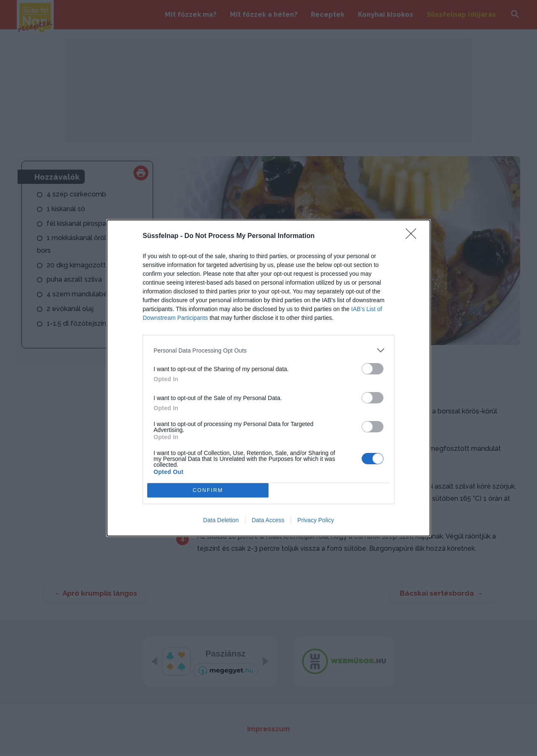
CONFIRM (208, 490)
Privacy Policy (316, 520)
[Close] (414, 236)
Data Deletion (221, 520)
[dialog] (268, 378)
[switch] (373, 369)
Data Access (268, 520)
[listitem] (268, 350)
